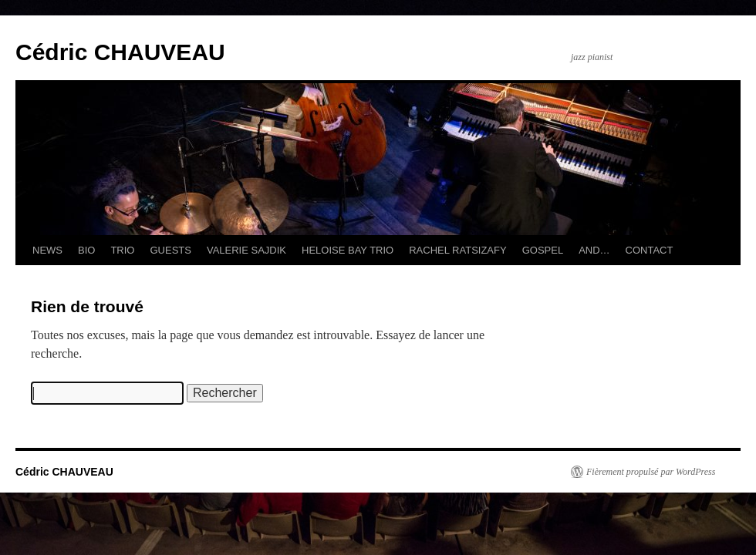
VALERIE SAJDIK (246, 250)
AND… (594, 250)
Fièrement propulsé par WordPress (651, 472)
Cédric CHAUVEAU (120, 52)
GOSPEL (543, 250)
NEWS (47, 250)
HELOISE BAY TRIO (348, 250)
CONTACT (650, 250)
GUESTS (170, 250)
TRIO (122, 250)
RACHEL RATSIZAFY (457, 250)
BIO (86, 250)
